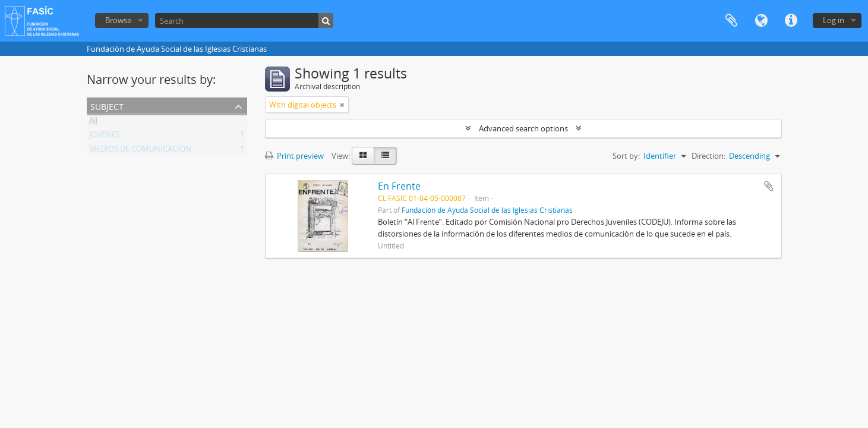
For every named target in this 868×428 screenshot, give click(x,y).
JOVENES (105, 137)
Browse (118, 20)
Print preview (294, 156)
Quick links (791, 21)
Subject (107, 106)
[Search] (244, 21)
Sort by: (626, 156)
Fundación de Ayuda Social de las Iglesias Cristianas (487, 210)
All (93, 122)
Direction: (708, 156)
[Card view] (363, 156)
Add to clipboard (769, 186)
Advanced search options (523, 128)
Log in (834, 20)
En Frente (399, 186)
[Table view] (385, 156)
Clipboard (731, 21)
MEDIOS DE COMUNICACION (140, 151)
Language (761, 21)
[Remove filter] (342, 105)
